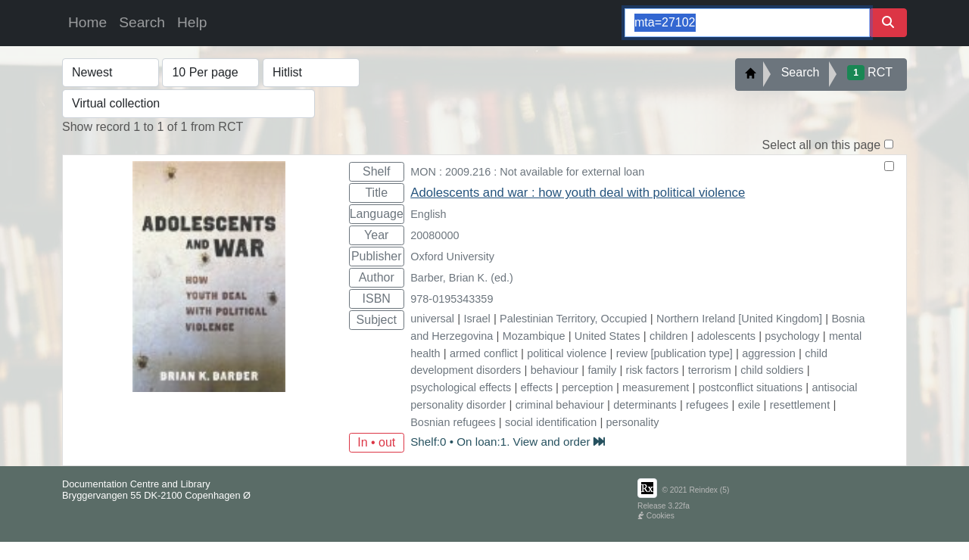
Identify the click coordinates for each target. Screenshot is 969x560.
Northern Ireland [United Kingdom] (739, 319)
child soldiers (772, 370)
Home (87, 22)
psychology (792, 336)
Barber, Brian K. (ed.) (462, 278)
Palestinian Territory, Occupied (573, 319)
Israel (477, 319)
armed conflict (484, 353)
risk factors (653, 370)
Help (192, 22)
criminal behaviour (560, 405)
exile (749, 405)
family (603, 370)
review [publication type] (675, 353)
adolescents (726, 336)
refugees (707, 405)
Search (142, 22)
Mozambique (534, 336)
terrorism (710, 370)
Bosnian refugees (453, 422)
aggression (769, 353)
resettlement (800, 405)
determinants (645, 405)
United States (608, 336)
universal (432, 319)
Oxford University (452, 257)
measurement (656, 387)
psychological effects (461, 387)
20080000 (435, 235)
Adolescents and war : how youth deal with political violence (578, 193)
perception (587, 387)
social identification (551, 422)
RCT (870, 73)
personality (633, 422)
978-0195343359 (452, 299)
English (428, 214)
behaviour (555, 370)
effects (537, 387)
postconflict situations (751, 387)
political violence (567, 353)
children (669, 336)
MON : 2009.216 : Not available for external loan (527, 172)
